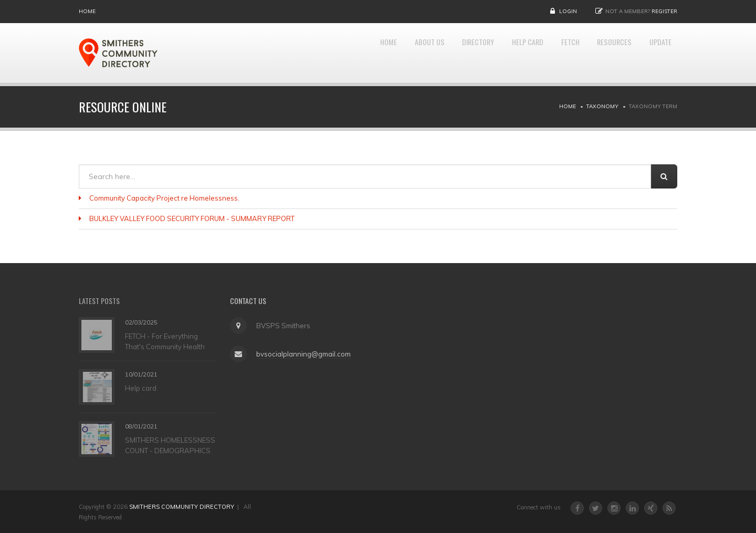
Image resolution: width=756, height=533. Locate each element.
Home (87, 11)
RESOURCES (604, 53)
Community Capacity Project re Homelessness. (164, 198)
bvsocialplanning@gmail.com (301, 354)
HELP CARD (504, 53)
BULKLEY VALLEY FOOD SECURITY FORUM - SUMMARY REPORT (192, 218)
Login (568, 11)
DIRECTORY (446, 53)
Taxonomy (602, 106)
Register (664, 11)
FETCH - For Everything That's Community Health (165, 341)
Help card (141, 388)
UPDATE (657, 53)
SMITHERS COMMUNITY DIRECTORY (182, 507)
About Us (389, 53)
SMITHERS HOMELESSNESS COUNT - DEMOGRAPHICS (170, 445)
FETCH (553, 53)
